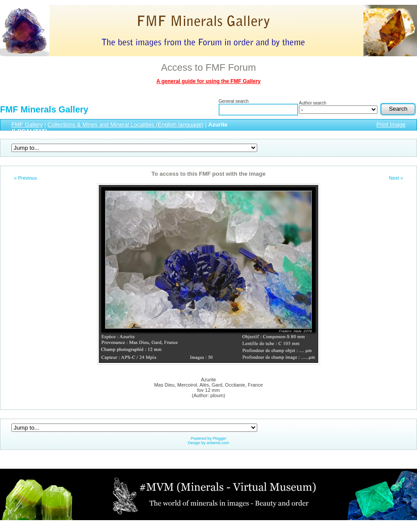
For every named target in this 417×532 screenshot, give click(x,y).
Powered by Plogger (208, 438)
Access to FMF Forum (208, 67)
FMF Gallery (27, 125)
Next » (396, 178)
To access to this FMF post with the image (208, 174)
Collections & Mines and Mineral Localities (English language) (126, 125)
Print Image (391, 125)
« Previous (25, 178)
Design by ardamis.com (208, 443)
